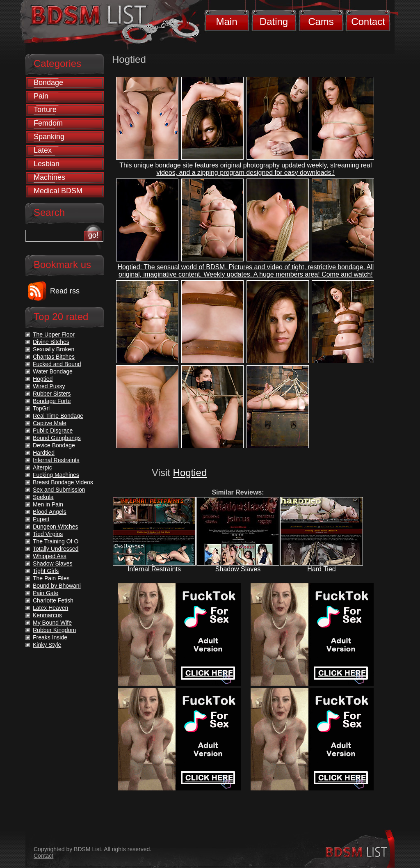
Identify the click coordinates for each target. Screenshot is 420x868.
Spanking (49, 137)
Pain (41, 96)
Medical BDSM (58, 191)
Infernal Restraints (154, 569)
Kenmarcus (47, 615)
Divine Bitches (51, 342)
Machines (49, 177)
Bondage (48, 82)
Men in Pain (48, 504)
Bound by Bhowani (57, 586)
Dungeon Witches (56, 527)
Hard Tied (321, 569)
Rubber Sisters (52, 394)
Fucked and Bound (57, 364)
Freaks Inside (50, 637)
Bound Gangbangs (57, 438)
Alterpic (42, 467)
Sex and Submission (59, 490)
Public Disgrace (53, 431)
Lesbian (47, 164)
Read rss (65, 291)
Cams (321, 22)
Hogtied (190, 473)
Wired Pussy (49, 386)
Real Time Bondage (58, 416)
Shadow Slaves (238, 569)
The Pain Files (51, 578)
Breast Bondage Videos (63, 482)
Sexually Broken (54, 349)
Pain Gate (46, 593)
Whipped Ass (50, 556)
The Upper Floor (54, 334)
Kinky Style (47, 645)
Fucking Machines (56, 475)
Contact (368, 22)
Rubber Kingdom (54, 630)
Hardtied (44, 453)
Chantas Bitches (54, 357)
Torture (45, 110)
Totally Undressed (56, 549)
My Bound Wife (52, 623)
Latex (43, 150)
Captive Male (50, 423)
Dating (274, 22)
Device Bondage (54, 445)
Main (226, 22)
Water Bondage (53, 371)
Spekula (43, 497)
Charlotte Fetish (53, 600)
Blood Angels (50, 512)
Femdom (48, 123)
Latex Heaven (50, 608)
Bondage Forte (52, 401)
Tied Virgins (48, 534)
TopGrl (41, 408)
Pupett (41, 519)
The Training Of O (56, 541)
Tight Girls (46, 571)
